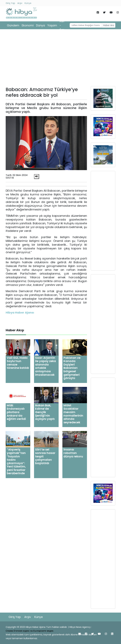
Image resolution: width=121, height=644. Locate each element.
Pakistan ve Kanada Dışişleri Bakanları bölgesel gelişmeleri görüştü (72, 368)
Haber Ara (109, 25)
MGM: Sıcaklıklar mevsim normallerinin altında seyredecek (73, 414)
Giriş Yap (10, 3)
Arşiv (20, 3)
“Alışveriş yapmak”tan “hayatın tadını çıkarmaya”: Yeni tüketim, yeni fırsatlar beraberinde (16, 461)
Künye (28, 3)
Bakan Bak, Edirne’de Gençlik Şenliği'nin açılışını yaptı (45, 412)
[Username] (86, 25)
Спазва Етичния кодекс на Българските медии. (30, 631)
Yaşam (52, 25)
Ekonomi (28, 25)
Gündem (13, 25)
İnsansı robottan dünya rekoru (73, 453)
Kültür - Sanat (64, 25)
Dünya (40, 25)
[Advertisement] (60, 59)
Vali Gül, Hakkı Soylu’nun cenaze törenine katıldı (18, 363)
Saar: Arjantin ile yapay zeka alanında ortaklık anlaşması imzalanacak (46, 366)
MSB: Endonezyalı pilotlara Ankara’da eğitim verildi (16, 412)
